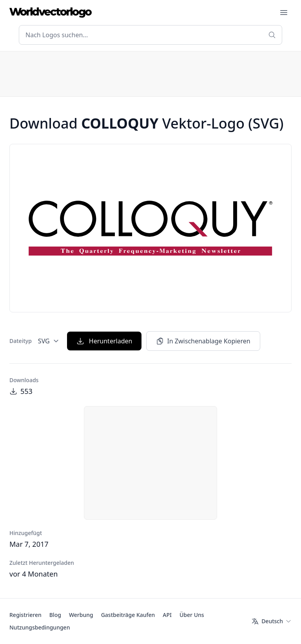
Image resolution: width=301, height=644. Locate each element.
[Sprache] (271, 621)
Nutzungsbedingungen (40, 627)
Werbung (81, 615)
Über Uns (192, 615)
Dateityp (21, 341)
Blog (55, 615)
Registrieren (25, 615)
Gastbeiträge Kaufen (128, 615)
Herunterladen (104, 341)
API (167, 615)
